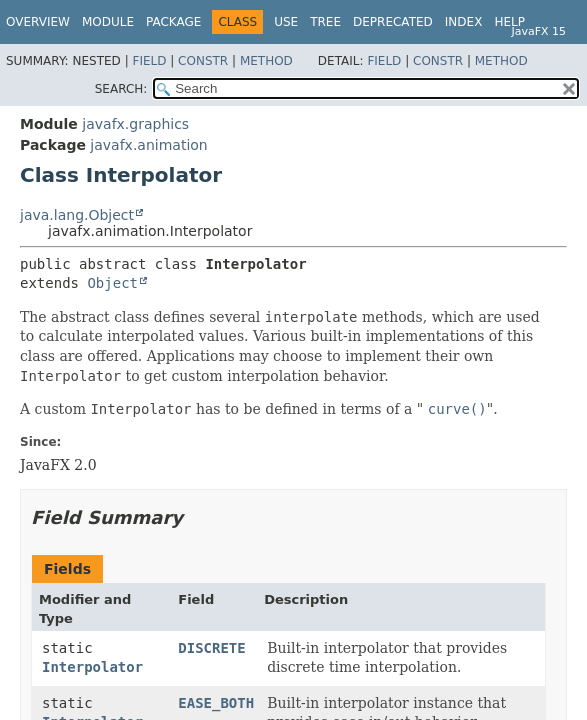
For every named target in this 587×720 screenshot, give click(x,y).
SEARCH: (121, 89)
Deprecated (393, 22)
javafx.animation (148, 145)
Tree (325, 22)
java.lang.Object (77, 215)
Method (266, 61)
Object (112, 283)
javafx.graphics (135, 124)
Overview (38, 22)
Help (509, 22)
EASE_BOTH (216, 703)
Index (464, 22)
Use (286, 22)
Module (108, 22)
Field (149, 61)
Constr (203, 61)
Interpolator (92, 667)
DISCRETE (211, 648)
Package (173, 22)
